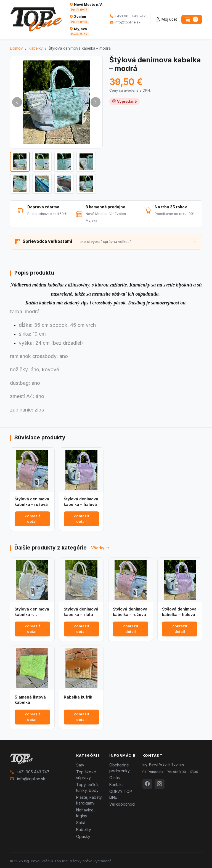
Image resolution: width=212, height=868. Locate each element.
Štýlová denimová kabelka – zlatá (81, 612)
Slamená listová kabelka (30, 700)
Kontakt (116, 785)
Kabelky (36, 48)
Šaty (80, 765)
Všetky (100, 548)
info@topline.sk (125, 22)
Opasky (83, 836)
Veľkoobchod (122, 804)
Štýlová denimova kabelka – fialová (81, 502)
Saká (81, 823)
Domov (16, 48)
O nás (115, 778)
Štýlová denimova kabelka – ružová (32, 502)
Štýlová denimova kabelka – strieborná (32, 612)
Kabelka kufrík (78, 697)
